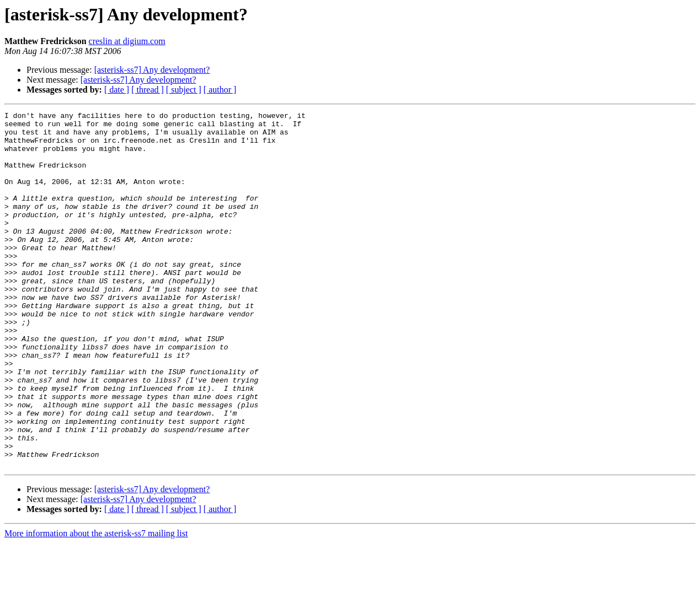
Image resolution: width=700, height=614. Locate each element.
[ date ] (117, 90)
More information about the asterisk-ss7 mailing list (96, 604)
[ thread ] (148, 90)
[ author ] (220, 90)
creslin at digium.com (127, 41)
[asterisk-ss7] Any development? (152, 70)
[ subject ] (184, 90)
